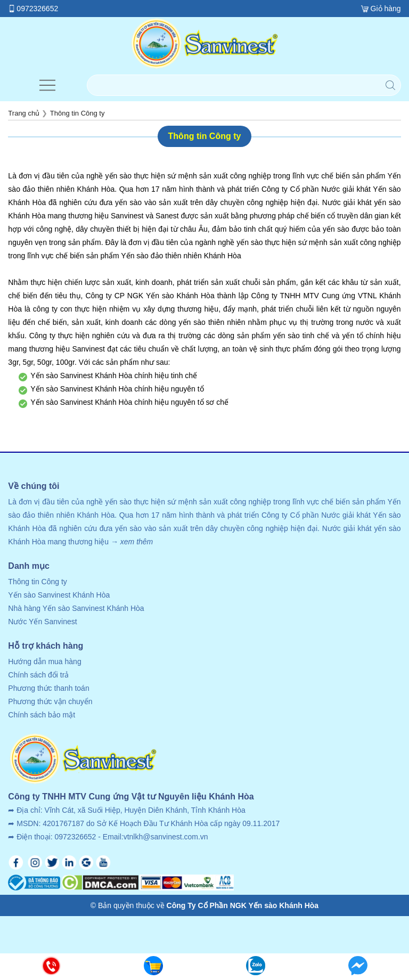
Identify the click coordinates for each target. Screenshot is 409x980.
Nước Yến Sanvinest (42, 622)
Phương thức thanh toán (48, 688)
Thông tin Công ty (38, 582)
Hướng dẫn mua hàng (44, 661)
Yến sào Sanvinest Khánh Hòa (59, 595)
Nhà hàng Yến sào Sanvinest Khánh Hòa (76, 608)
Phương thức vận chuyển (50, 701)
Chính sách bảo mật (42, 715)
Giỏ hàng (386, 9)
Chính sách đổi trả (38, 675)
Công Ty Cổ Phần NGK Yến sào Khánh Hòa (243, 905)
